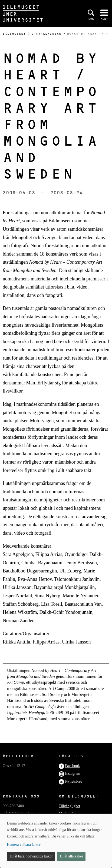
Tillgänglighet (69, 806)
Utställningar (46, 34)
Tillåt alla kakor (71, 856)
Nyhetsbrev (74, 781)
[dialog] (56, 841)
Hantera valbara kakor (24, 845)
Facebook (73, 766)
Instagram (73, 774)
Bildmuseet (14, 34)
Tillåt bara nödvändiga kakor (31, 856)
